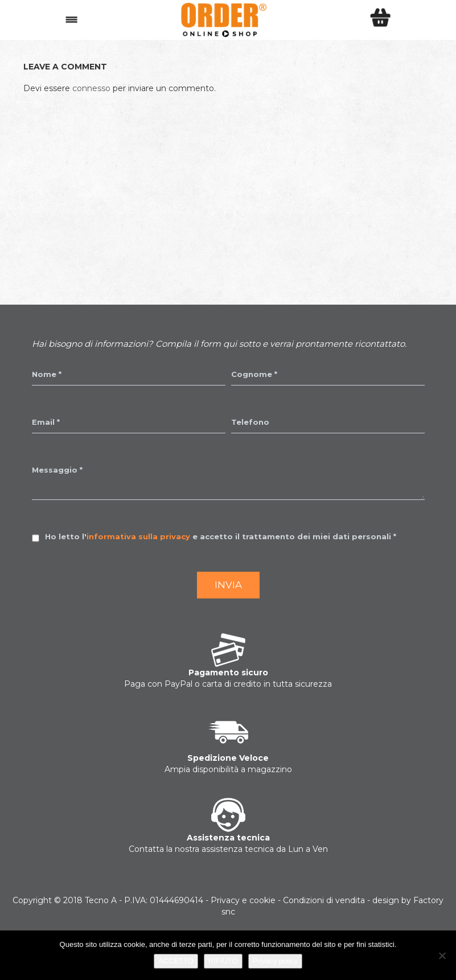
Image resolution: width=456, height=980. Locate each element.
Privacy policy (275, 961)
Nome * (47, 374)
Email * (46, 422)
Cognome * (254, 374)
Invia (228, 585)
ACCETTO (176, 961)
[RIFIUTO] (442, 956)
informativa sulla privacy (138, 536)
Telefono (250, 422)
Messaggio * (57, 470)
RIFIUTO (223, 961)
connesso (91, 88)
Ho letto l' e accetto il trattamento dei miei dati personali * (221, 536)
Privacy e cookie (243, 900)
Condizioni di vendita (324, 900)
